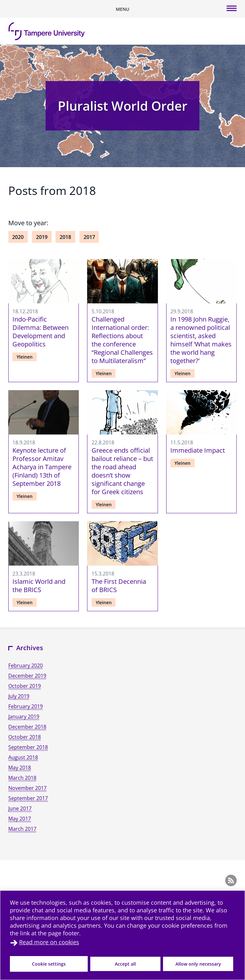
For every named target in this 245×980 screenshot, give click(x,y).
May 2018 (20, 768)
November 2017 (27, 788)
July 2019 (19, 696)
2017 (89, 237)
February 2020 (26, 665)
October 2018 (25, 737)
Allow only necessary (198, 964)
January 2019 (24, 716)
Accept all (125, 964)
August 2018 (23, 757)
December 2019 (27, 676)
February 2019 (26, 706)
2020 (18, 237)
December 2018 (27, 727)
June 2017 (20, 808)
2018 (65, 237)
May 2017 (20, 819)
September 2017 (28, 798)
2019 (42, 237)
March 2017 (22, 829)
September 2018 (28, 747)
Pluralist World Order (122, 106)
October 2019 (25, 686)
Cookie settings (49, 964)
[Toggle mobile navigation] (122, 9)
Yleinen (25, 357)
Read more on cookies (49, 942)
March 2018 (22, 778)
